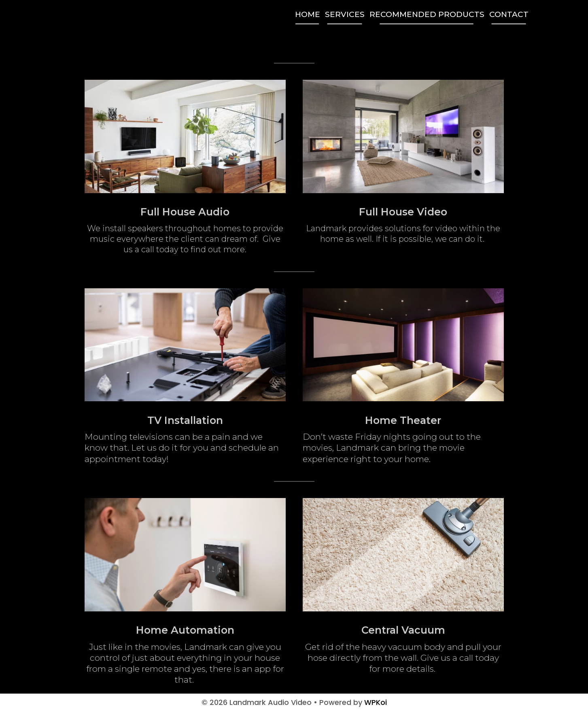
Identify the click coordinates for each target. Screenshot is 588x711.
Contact (509, 14)
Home (308, 14)
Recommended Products (427, 14)
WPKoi (376, 702)
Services (345, 14)
